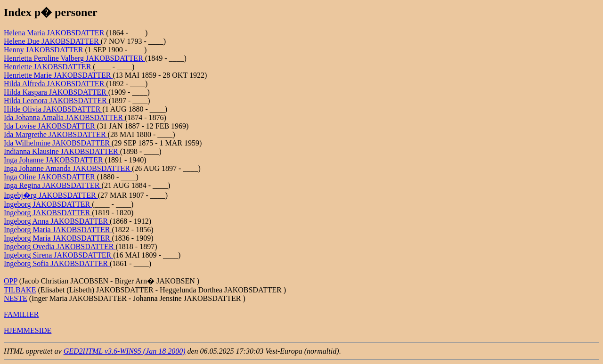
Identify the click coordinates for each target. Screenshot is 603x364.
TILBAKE (20, 290)
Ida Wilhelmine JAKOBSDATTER (58, 143)
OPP (11, 281)
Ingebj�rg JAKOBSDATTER (51, 195)
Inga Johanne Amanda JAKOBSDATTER (68, 168)
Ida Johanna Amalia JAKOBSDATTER (64, 117)
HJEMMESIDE (28, 330)
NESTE (16, 298)
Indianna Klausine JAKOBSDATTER (62, 151)
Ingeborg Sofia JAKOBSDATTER (57, 263)
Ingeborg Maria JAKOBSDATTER (58, 230)
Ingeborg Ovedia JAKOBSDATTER (60, 247)
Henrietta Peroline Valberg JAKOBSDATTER (74, 58)
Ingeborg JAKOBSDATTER (48, 204)
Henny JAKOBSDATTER (44, 50)
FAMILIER (21, 314)
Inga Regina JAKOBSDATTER (53, 185)
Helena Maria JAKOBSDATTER (55, 33)
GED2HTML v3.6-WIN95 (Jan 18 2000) (125, 351)
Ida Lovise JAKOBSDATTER (50, 126)
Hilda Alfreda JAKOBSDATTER (55, 84)
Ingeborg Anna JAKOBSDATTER (57, 221)
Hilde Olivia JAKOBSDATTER (53, 109)
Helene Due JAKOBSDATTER (52, 41)
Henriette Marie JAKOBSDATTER (58, 75)
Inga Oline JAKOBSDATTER (50, 177)
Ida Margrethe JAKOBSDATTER (56, 134)
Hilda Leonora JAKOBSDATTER (56, 101)
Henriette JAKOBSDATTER (48, 67)
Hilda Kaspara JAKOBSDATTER (56, 92)
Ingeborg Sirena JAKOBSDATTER (58, 255)
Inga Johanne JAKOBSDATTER (54, 160)
